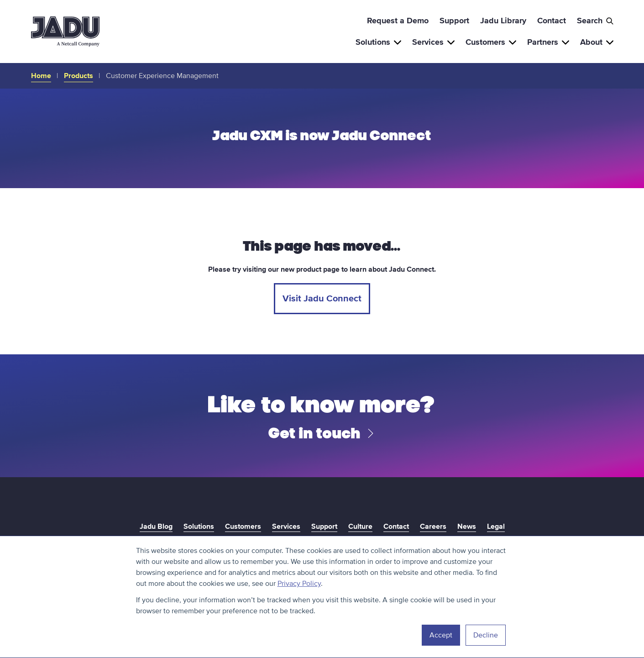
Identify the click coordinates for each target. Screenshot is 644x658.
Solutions (378, 42)
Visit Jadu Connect (322, 299)
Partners (548, 42)
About (597, 42)
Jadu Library (503, 21)
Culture (360, 526)
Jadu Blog (156, 526)
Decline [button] (486, 635)
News (467, 526)
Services (433, 42)
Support (454, 21)
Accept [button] (441, 635)
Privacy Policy (299, 584)
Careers (433, 526)
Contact (552, 21)
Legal (496, 526)
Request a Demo (398, 21)
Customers (491, 42)
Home (41, 76)
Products (79, 76)
